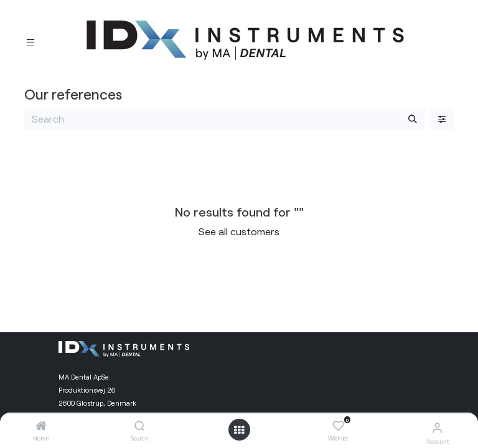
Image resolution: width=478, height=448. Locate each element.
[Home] (41, 426)
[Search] (140, 426)
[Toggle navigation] (30, 41)
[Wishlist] (338, 426)
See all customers (239, 231)
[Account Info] (437, 427)
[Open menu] (239, 430)
